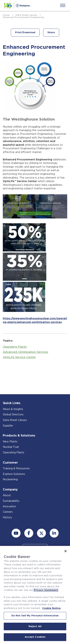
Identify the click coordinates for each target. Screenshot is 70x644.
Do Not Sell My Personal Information (35, 616)
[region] (35, 595)
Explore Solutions (14, 474)
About (7, 495)
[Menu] (63, 5)
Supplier (8, 426)
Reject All (35, 626)
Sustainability (11, 501)
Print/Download (25, 33)
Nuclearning (10, 480)
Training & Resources (16, 469)
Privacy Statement (46, 590)
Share (51, 33)
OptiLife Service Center (19, 357)
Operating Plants (15, 347)
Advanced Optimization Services (25, 352)
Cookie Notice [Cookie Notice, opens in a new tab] (51, 608)
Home (6, 15)
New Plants (10, 442)
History (7, 518)
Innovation (9, 507)
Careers (8, 512)
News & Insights (13, 409)
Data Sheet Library (26, 15)
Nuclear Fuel (11, 447)
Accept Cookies (35, 637)
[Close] (66, 551)
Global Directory (13, 415)
